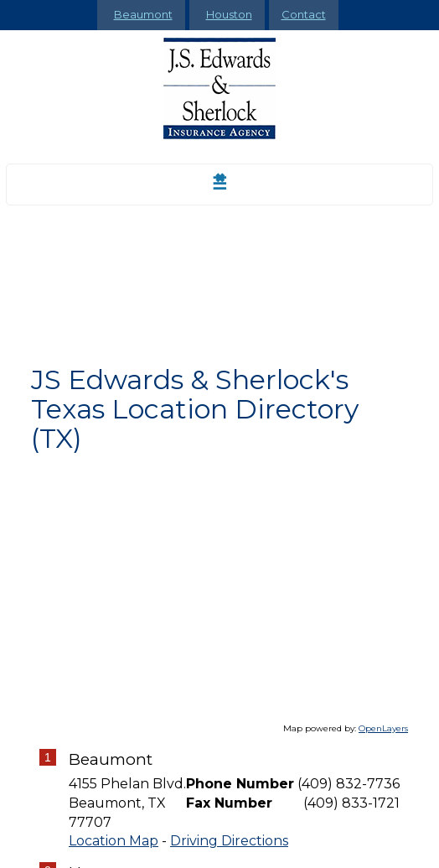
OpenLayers (383, 728)
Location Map (114, 841)
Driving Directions (229, 841)
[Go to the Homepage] (219, 88)
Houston (229, 14)
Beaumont (143, 14)
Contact (304, 14)
